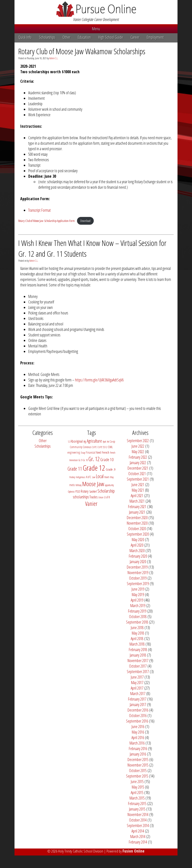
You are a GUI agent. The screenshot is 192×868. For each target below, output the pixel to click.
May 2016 (138, 732)
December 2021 (138, 468)
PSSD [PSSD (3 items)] (78, 491)
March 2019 (138, 606)
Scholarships (47, 37)
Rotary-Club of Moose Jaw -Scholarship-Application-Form (46, 221)
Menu (96, 29)
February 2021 (137, 507)
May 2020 (138, 540)
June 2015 (137, 782)
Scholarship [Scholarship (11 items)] (106, 491)
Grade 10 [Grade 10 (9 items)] (107, 459)
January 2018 (138, 655)
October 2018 (138, 617)
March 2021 (137, 501)
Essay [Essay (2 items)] (83, 453)
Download (85, 221)
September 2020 (138, 534)
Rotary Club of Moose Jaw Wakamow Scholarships (82, 51)
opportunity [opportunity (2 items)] (109, 485)
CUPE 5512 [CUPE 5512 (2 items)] (102, 447)
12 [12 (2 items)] (69, 442)
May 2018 (138, 633)
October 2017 (138, 666)
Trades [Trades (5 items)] (93, 497)
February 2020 (138, 556)
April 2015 (137, 793)
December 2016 (138, 710)
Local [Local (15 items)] (100, 476)
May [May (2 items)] (112, 477)
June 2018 (137, 628)
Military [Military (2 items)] (78, 485)
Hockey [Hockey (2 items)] (72, 477)
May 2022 (138, 452)
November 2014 (138, 815)
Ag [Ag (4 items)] (85, 441)
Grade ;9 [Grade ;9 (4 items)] (111, 469)
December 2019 (137, 567)
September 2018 (137, 622)
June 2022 (138, 446)
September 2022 (138, 441)
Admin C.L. (54, 58)
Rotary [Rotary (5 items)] (85, 491)
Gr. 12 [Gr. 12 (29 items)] (94, 459)
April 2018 (137, 639)
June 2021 (138, 485)
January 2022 (138, 463)
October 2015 (138, 771)
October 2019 (138, 578)
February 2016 (138, 749)
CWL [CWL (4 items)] (110, 447)
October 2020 (137, 529)
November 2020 (137, 523)
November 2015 (138, 765)
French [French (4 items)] (105, 452)
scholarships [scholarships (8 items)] (81, 497)
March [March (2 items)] (107, 477)
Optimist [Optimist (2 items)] (71, 492)
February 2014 (138, 842)
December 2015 (138, 760)
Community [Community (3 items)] (76, 447)
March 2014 (138, 837)
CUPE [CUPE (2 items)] (94, 447)
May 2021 (138, 490)
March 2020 (137, 551)
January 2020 (138, 562)
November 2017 (138, 661)
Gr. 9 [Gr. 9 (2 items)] (80, 460)
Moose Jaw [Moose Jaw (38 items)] (93, 484)
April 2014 (138, 831)
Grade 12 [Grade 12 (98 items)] (94, 468)
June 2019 (138, 589)
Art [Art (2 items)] (108, 442)
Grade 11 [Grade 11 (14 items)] (75, 469)
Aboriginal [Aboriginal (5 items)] (77, 441)
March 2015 (137, 798)
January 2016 (138, 754)
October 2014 (138, 820)
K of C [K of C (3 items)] (89, 477)
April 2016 (138, 738)
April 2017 (137, 688)
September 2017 (138, 672)
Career (135, 37)
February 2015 (137, 804)
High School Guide (111, 37)
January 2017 (138, 705)
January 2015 (137, 809)
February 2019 (137, 611)
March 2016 (137, 743)
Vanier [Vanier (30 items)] (91, 504)
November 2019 (138, 573)
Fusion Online (133, 851)
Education (84, 37)
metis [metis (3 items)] (72, 485)
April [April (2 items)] (104, 442)
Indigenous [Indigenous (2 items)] (80, 477)
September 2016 (137, 721)
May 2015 (138, 787)
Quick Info (25, 37)
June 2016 (138, 727)
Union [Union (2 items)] (101, 497)
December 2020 (137, 518)
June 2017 (137, 677)
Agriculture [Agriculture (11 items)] (94, 441)
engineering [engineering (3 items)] (74, 452)
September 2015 (137, 776)
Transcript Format (39, 210)
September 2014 (138, 826)
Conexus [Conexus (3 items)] (87, 447)
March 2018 (137, 644)
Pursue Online (96, 9)
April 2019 (137, 600)
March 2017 (138, 694)
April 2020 (137, 545)
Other (66, 37)
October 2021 (137, 474)
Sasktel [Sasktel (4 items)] (93, 491)
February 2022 (138, 457)
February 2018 (138, 650)
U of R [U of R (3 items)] (107, 497)
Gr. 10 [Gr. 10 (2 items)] (85, 460)
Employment (155, 37)
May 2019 (138, 595)
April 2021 (137, 496)
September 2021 (138, 479)
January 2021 (137, 512)
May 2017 (137, 683)
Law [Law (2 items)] (94, 477)
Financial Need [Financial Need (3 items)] (93, 452)
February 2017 (137, 699)
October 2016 (138, 716)
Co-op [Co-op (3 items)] (112, 441)
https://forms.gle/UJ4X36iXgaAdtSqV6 (99, 380)
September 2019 (138, 584)
